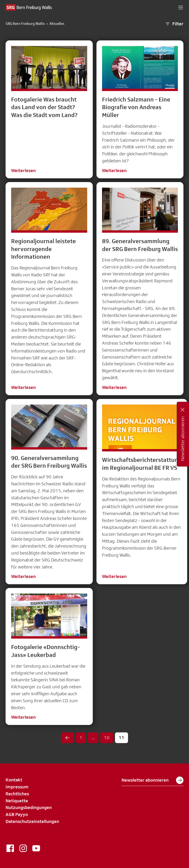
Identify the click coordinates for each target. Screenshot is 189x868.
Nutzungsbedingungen (29, 807)
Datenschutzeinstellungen (32, 821)
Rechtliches (17, 794)
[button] (181, 7)
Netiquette (17, 801)
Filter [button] (174, 24)
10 (107, 737)
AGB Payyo (17, 814)
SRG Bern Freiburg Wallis (25, 24)
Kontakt (14, 780)
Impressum (17, 787)
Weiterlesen (23, 170)
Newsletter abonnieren (152, 780)
